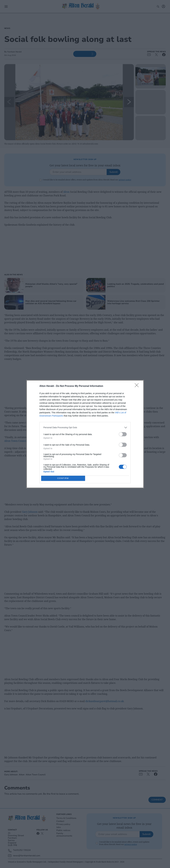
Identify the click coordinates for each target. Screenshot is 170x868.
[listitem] (85, 427)
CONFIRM (63, 478)
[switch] (123, 434)
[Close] (138, 386)
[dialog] (85, 434)
